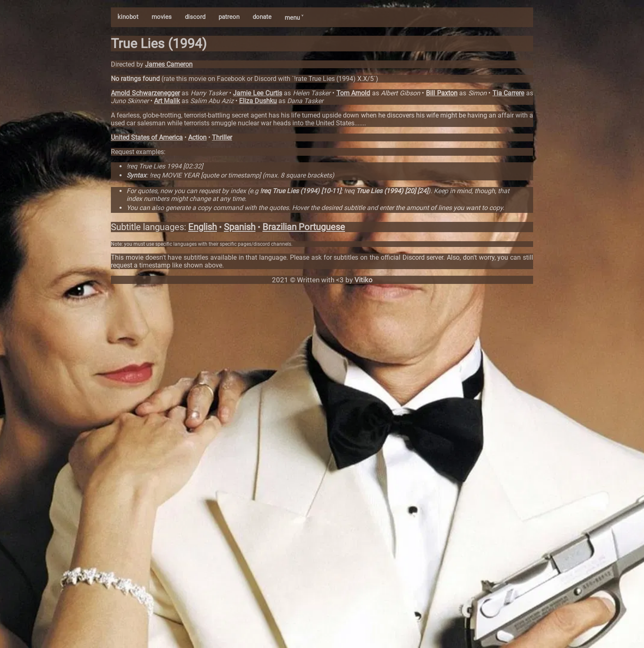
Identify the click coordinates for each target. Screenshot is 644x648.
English (202, 227)
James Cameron (169, 64)
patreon (229, 17)
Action (197, 137)
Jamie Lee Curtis (257, 93)
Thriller (222, 137)
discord (195, 17)
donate (262, 17)
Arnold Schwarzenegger (145, 93)
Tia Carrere (508, 93)
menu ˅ (294, 18)
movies (162, 17)
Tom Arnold (353, 93)
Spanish (240, 227)
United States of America (147, 137)
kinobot (128, 17)
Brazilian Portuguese (304, 227)
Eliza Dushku (258, 101)
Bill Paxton (442, 93)
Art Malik (167, 101)
